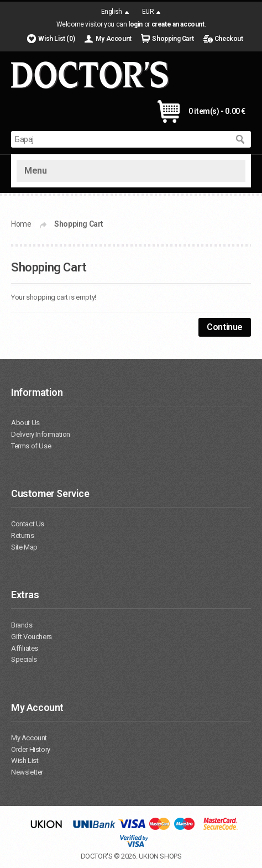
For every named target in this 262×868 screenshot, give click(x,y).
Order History (31, 749)
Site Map (24, 547)
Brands (22, 625)
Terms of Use (31, 446)
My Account (114, 39)
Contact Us (28, 524)
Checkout (229, 39)
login (135, 24)
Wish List (25, 760)
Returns (22, 535)
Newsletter (27, 772)
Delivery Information (41, 434)
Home (21, 224)
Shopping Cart (173, 39)
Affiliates (25, 648)
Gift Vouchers (32, 637)
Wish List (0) (56, 39)
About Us (25, 423)
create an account (178, 24)
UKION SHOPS (160, 856)
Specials (24, 659)
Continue (225, 327)
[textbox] (120, 139)
